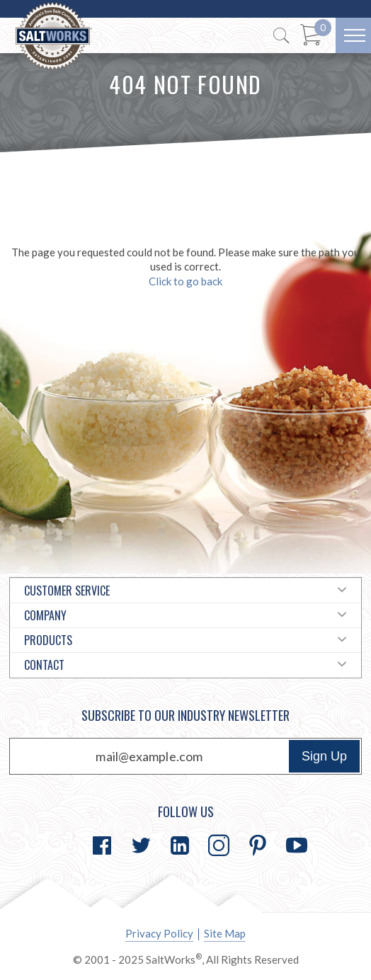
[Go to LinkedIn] (180, 845)
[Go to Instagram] (219, 845)
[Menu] (353, 35)
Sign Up (324, 756)
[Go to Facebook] (102, 845)
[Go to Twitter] (141, 845)
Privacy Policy (159, 933)
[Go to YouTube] (297, 845)
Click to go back (185, 281)
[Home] (54, 36)
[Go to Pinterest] (258, 845)
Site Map (225, 933)
